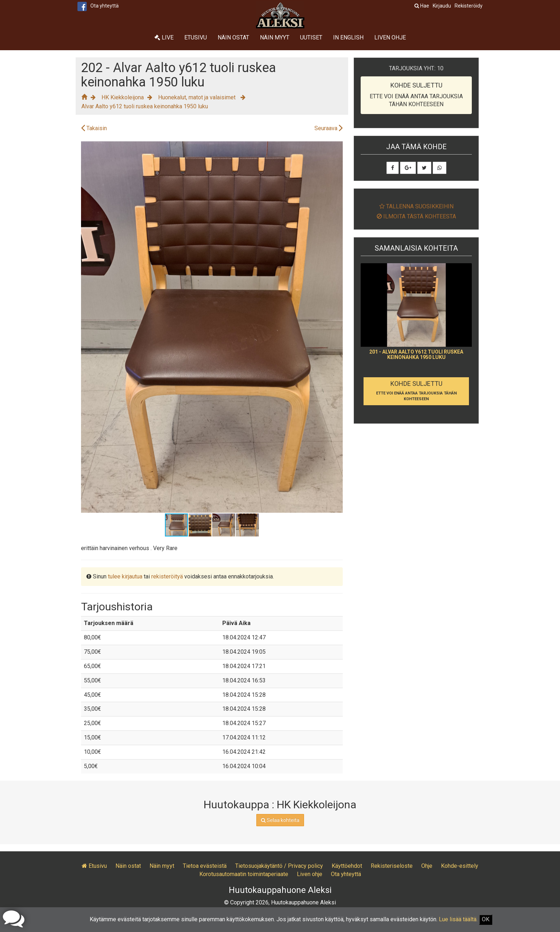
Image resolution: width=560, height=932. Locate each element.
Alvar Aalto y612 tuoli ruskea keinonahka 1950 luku (145, 106)
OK (486, 919)
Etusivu (196, 37)
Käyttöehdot (347, 866)
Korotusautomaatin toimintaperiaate (244, 874)
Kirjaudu (442, 6)
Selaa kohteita (280, 820)
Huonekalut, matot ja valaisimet (198, 97)
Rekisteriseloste (392, 866)
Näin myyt (275, 37)
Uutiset (311, 37)
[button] (336, 148)
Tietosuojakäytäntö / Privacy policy (279, 866)
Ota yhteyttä (105, 6)
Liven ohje (390, 37)
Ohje (427, 866)
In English (348, 37)
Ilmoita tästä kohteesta (416, 216)
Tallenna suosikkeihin (416, 206)
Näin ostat (233, 37)
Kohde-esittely (460, 866)
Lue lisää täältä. (458, 919)
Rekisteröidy (469, 6)
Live (164, 37)
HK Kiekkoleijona (123, 97)
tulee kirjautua (125, 576)
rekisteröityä (167, 576)
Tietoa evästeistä (205, 866)
